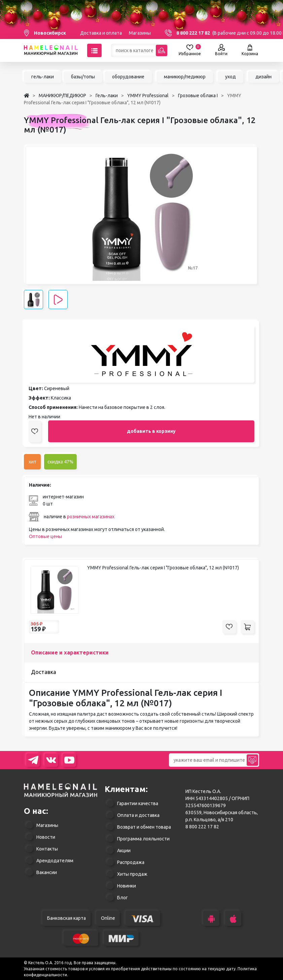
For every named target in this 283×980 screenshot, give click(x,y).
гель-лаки (43, 77)
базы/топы (83, 77)
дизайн (263, 77)
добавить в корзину (151, 431)
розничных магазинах (91, 517)
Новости (46, 837)
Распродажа (131, 862)
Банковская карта (66, 918)
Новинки (127, 886)
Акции (124, 851)
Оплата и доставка (138, 815)
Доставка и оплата (101, 33)
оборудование (128, 77)
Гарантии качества (138, 803)
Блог (122, 898)
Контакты (47, 849)
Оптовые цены (45, 536)
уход (231, 77)
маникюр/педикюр (185, 77)
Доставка (44, 672)
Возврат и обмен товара (144, 827)
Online (108, 918)
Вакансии (47, 872)
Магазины (140, 33)
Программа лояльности (143, 839)
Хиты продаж (132, 874)
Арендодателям (55, 861)
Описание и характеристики (70, 652)
